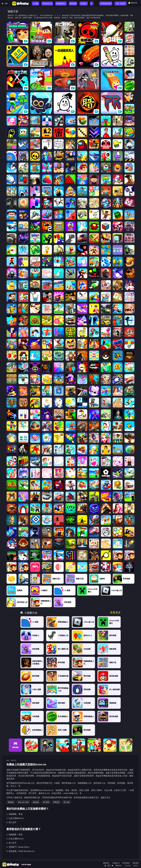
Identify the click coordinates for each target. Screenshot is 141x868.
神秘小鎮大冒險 (23, 802)
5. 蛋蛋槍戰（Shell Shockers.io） (21, 851)
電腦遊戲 (11, 802)
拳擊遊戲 (56, 802)
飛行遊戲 (67, 802)
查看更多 (115, 613)
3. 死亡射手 (11, 822)
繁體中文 (119, 866)
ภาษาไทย (128, 866)
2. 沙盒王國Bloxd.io (15, 818)
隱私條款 (136, 863)
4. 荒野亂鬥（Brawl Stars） (19, 847)
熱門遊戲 (46, 802)
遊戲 (8, 760)
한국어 (136, 866)
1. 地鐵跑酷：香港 (14, 814)
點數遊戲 (36, 802)
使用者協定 (126, 863)
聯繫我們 (106, 863)
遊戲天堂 (14, 760)
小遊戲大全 (116, 863)
